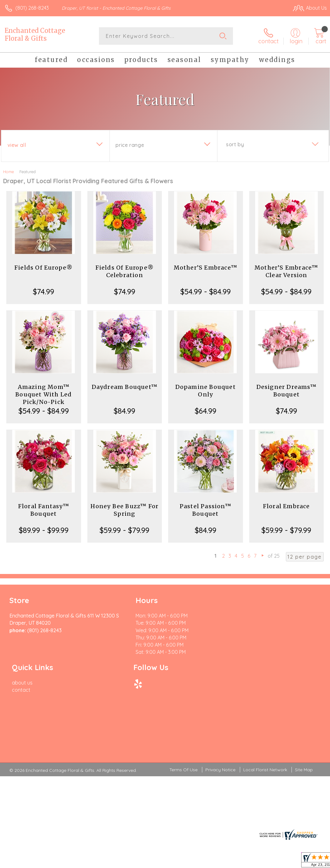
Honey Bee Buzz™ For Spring (124, 510)
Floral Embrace (286, 506)
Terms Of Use (183, 705)
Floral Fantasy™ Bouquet (44, 510)
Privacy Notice (220, 705)
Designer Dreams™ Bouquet (286, 391)
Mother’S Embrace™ (206, 268)
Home (9, 172)
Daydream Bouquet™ (125, 387)
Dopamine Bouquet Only (206, 391)
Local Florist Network (265, 705)
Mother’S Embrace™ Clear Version (286, 271)
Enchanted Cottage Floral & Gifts (35, 34)
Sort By (235, 144)
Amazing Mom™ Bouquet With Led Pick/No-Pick (44, 394)
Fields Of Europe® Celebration (125, 271)
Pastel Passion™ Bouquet (206, 510)
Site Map (304, 705)
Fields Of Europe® (44, 268)
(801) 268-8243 (32, 8)
